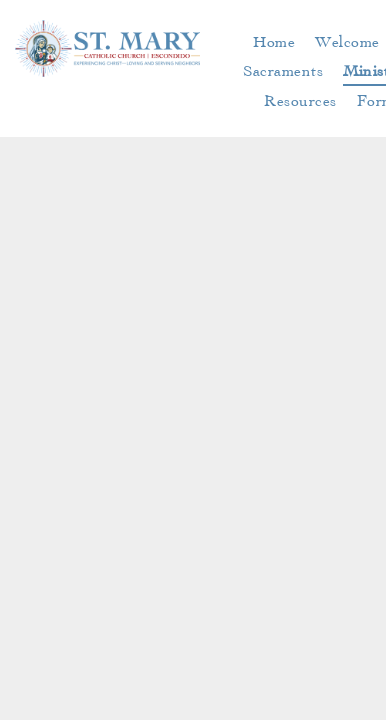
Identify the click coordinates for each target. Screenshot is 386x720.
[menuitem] (274, 41)
